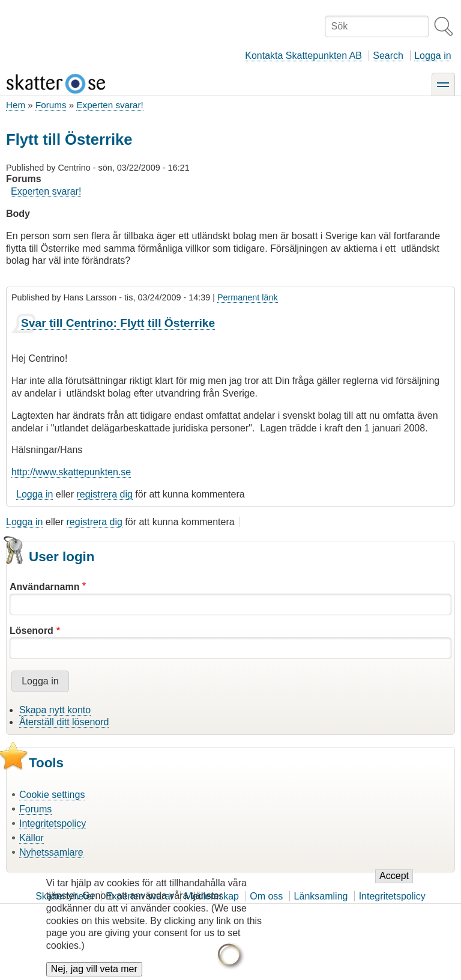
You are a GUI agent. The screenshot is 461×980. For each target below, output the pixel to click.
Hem (16, 105)
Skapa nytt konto (55, 710)
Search (388, 56)
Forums (51, 105)
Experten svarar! (110, 105)
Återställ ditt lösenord (64, 722)
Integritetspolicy (53, 823)
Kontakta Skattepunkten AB (303, 56)
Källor (32, 838)
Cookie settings (52, 795)
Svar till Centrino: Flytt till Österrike (118, 323)
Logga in (432, 56)
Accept (394, 887)
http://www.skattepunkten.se (71, 472)
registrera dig (105, 494)
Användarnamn (44, 587)
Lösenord (32, 631)
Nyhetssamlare (51, 852)
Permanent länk (248, 297)
